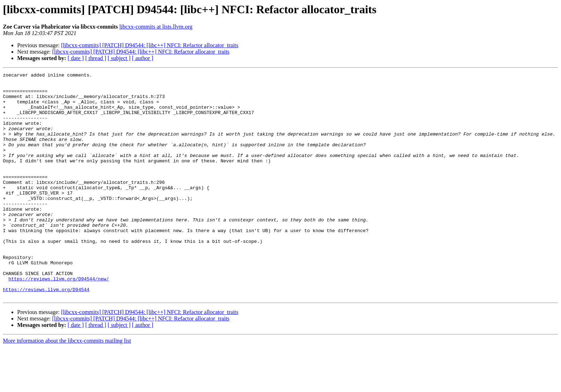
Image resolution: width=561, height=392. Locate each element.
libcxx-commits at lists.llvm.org (156, 27)
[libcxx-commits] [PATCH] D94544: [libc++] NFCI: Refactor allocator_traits (150, 45)
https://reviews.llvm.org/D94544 (46, 333)
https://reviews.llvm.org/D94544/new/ (59, 320)
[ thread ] (96, 58)
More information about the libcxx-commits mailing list (67, 386)
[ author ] (143, 58)
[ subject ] (119, 58)
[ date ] (76, 58)
